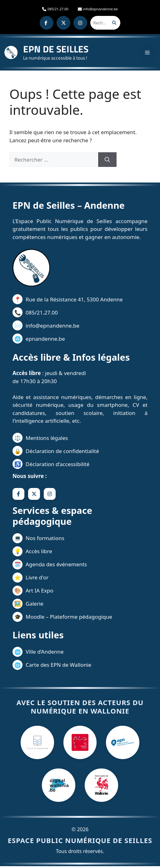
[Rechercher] (114, 23)
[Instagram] (80, 23)
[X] (63, 23)
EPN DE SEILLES (56, 49)
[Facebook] (47, 23)
